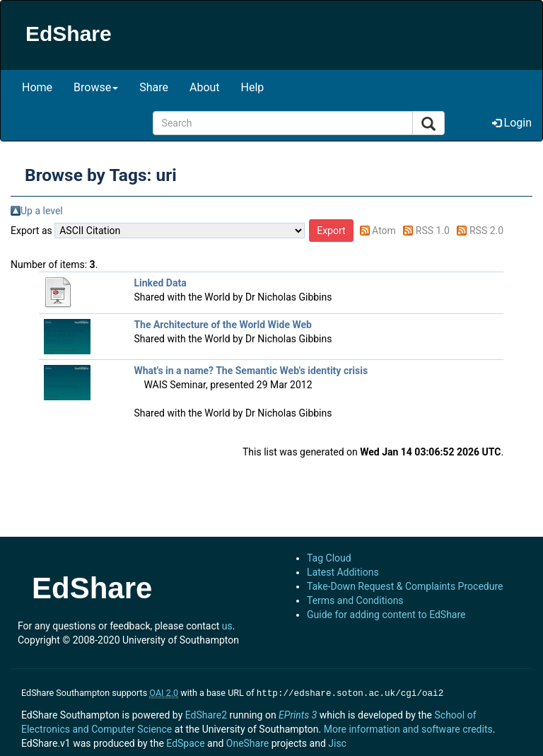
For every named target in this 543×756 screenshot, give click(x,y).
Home (37, 87)
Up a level (42, 211)
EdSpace (185, 742)
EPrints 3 (298, 714)
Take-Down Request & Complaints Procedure (405, 586)
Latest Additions (343, 572)
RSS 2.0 (486, 231)
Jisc (337, 742)
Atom (384, 231)
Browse (96, 87)
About (205, 87)
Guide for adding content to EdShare (386, 615)
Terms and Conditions (355, 600)
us (227, 626)
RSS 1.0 (433, 231)
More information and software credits (408, 728)
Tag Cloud (329, 558)
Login (512, 123)
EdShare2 (206, 714)
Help (253, 87)
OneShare (247, 742)
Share (154, 87)
